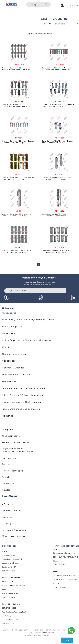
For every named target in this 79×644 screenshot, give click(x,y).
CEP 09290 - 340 (9, 571)
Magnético (8, 416)
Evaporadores (9, 382)
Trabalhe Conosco (12, 511)
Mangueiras (8, 430)
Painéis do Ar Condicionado (16, 442)
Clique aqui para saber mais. (46, 632)
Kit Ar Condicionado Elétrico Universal (21, 409)
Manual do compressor (14, 536)
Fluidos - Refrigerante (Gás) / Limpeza (21, 402)
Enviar (71, 290)
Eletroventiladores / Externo (17, 375)
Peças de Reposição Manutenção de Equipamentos (18, 450)
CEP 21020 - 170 (8, 597)
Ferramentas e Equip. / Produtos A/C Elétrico (25, 388)
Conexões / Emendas (13, 368)
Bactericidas (9, 333)
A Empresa (7, 504)
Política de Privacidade (14, 530)
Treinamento (9, 517)
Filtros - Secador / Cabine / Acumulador (23, 395)
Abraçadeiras (9, 313)
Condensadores (10, 361)
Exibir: (44, 19)
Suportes (7, 477)
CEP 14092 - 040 (9, 624)
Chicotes (7, 347)
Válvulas (6, 490)
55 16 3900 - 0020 (9, 608)
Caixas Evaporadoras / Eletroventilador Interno (26, 340)
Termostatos (9, 484)
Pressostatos (9, 458)
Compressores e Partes (14, 354)
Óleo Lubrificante (11, 436)
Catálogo (7, 524)
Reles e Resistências (12, 471)
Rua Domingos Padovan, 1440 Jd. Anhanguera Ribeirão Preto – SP (14, 616)
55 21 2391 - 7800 (9, 582)
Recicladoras (9, 464)
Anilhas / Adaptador (12, 327)
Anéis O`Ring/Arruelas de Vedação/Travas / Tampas (29, 320)
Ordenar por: (61, 19)
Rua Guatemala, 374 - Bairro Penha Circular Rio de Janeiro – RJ (13, 589)
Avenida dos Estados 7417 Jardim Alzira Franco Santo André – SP (12, 563)
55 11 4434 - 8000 (9, 555)
